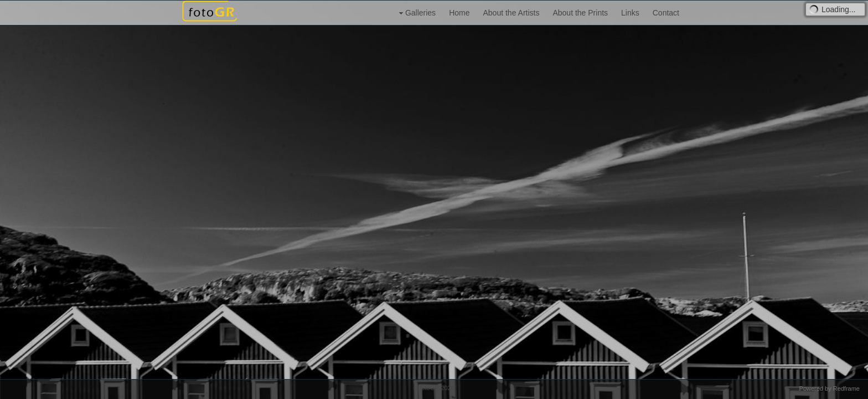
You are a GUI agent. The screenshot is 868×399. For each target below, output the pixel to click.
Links (630, 13)
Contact (666, 13)
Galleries (416, 13)
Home (459, 13)
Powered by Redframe (830, 388)
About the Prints (580, 13)
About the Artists (511, 13)
